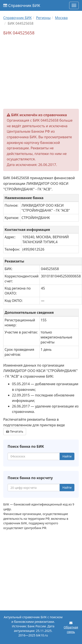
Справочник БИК (22, 5)
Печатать (15, 431)
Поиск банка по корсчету (30, 478)
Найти (67, 456)
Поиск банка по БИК (26, 446)
